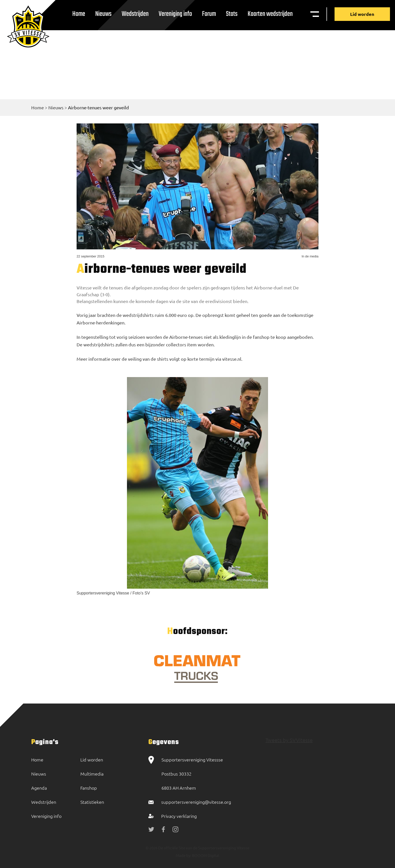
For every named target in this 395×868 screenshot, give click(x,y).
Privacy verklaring (179, 816)
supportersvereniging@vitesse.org (196, 802)
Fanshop (89, 788)
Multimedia (92, 774)
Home (79, 14)
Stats (232, 14)
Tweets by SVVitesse (289, 740)
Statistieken (92, 802)
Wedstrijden (135, 14)
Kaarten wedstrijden (270, 14)
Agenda (39, 788)
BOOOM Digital (205, 855)
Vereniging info (175, 14)
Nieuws (103, 14)
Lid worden (362, 14)
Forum (209, 14)
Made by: (184, 855)
